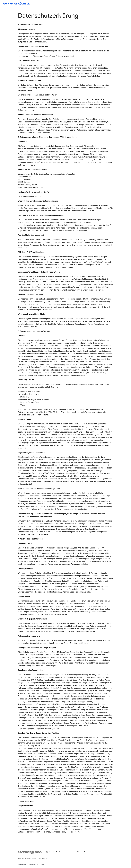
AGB (42, 865)
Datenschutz (33, 865)
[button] (57, 852)
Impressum (22, 865)
